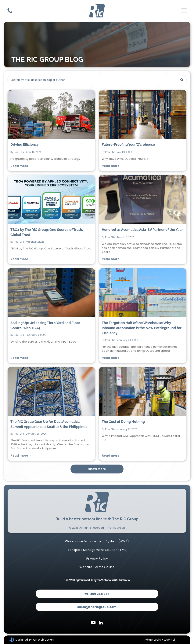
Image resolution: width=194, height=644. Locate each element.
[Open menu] (184, 11)
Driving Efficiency (25, 144)
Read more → (21, 166)
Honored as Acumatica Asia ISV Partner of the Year (142, 230)
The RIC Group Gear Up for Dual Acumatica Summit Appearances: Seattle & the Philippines (49, 424)
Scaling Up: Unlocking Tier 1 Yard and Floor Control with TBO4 (45, 325)
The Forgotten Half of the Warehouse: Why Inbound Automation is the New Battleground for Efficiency (142, 328)
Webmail (170, 640)
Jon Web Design (43, 640)
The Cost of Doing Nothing (123, 422)
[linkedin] (101, 623)
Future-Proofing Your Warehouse (128, 144)
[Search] (97, 80)
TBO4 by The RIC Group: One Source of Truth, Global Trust (47, 232)
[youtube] (93, 623)
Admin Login (153, 640)
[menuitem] (97, 541)
